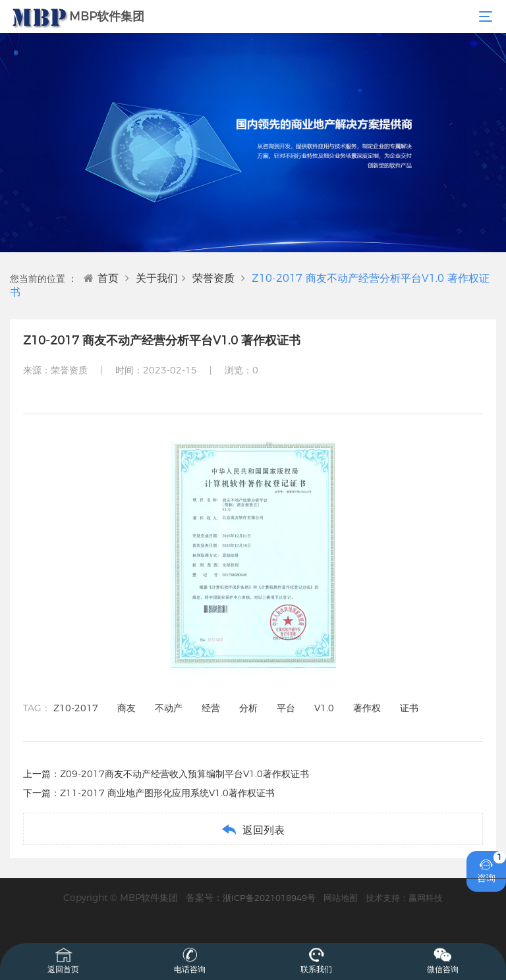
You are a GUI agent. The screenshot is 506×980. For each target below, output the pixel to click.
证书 (409, 708)
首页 (101, 278)
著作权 (367, 708)
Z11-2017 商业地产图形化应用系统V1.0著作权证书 (167, 793)
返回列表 (253, 830)
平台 (286, 708)
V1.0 (324, 708)
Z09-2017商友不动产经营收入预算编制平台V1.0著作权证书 (184, 774)
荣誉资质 (213, 278)
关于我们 (157, 278)
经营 (211, 708)
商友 (126, 708)
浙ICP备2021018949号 (269, 898)
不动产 (169, 708)
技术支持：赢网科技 (404, 898)
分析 (248, 708)
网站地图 (341, 898)
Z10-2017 (76, 708)
